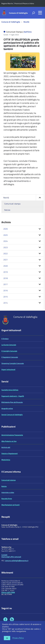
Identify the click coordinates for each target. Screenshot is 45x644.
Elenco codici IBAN (8, 592)
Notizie (7, 210)
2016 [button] (6, 290)
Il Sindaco (5, 339)
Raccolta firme (7, 499)
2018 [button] (6, 278)
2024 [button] (6, 241)
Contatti (4, 555)
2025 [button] (6, 235)
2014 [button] (6, 303)
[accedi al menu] (40, 13)
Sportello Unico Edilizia (10, 390)
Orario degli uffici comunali (11, 557)
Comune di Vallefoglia (18, 13)
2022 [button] (6, 253)
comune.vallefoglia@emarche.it (17, 561)
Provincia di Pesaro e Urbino (24, 3)
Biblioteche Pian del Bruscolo (12, 402)
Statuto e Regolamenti (10, 453)
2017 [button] (6, 284)
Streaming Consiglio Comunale (13, 363)
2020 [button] (6, 266)
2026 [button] (6, 229)
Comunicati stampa (12, 204)
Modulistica (6, 460)
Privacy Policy (18, 638)
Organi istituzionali (8, 369)
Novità (26, 22)
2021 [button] (6, 260)
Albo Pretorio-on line (9, 441)
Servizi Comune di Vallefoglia (12, 415)
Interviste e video (8, 492)
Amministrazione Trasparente (12, 435)
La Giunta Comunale (9, 345)
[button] (40, 198)
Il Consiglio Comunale (9, 351)
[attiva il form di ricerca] (33, 13)
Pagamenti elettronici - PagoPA (13, 396)
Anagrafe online (7, 408)
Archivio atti (6, 447)
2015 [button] (6, 297)
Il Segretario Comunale (10, 357)
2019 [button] (6, 272)
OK (7, 638)
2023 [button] (6, 247)
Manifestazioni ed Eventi (10, 505)
